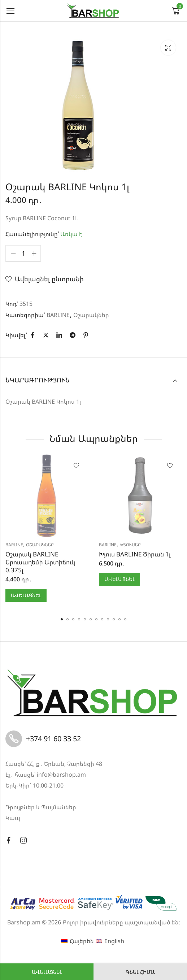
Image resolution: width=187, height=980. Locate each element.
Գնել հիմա (140, 972)
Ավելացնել (47, 972)
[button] (62, 619)
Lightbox (168, 48)
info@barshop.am (61, 775)
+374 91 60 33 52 (53, 739)
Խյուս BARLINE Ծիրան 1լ (135, 554)
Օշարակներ (91, 315)
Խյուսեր (130, 545)
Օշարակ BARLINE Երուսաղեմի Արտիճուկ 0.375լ (40, 562)
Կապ (13, 818)
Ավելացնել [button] (26, 595)
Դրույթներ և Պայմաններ (41, 807)
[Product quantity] (23, 253)
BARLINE (58, 315)
